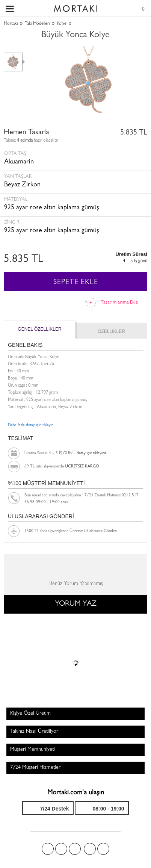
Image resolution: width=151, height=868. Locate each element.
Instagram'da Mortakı (90, 849)
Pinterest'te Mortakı (75, 849)
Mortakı (11, 24)
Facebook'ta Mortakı (48, 849)
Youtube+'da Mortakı (103, 849)
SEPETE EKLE (76, 283)
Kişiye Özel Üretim (30, 714)
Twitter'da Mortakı (61, 849)
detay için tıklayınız (91, 453)
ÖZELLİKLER (111, 331)
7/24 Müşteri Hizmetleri (36, 768)
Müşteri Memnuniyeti (32, 750)
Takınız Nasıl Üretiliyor (34, 732)
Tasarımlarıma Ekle (119, 303)
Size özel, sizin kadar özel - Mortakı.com (75, 7)
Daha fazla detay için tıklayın (31, 425)
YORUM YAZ (76, 604)
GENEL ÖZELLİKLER (39, 329)
